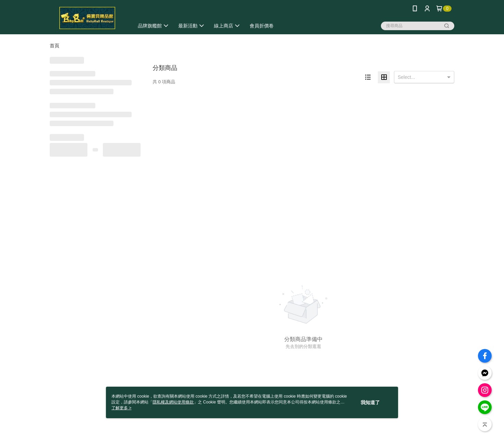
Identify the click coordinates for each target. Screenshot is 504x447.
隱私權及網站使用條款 (173, 402)
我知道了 (370, 402)
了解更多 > (121, 408)
